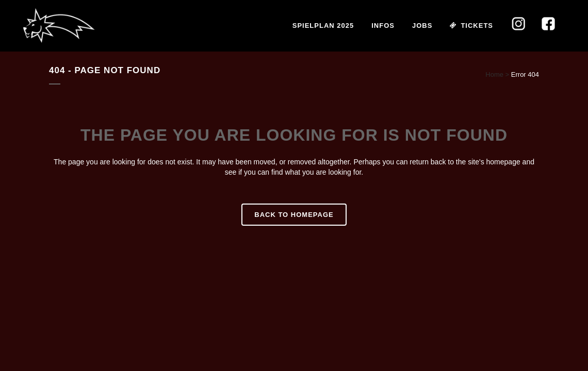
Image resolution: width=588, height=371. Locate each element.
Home (494, 74)
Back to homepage (294, 215)
